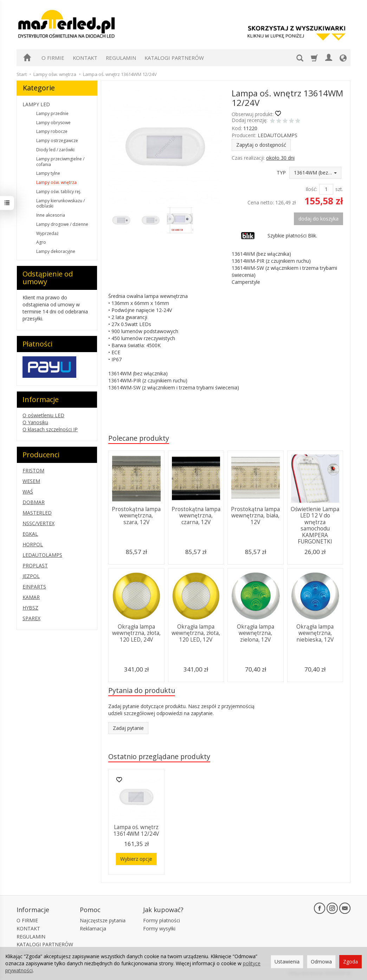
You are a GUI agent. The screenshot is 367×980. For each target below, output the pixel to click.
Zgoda (350, 962)
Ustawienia (287, 962)
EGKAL (30, 534)
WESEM (31, 481)
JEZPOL (31, 576)
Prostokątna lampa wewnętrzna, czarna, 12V (196, 516)
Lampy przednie (52, 113)
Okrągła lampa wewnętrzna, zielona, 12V (256, 633)
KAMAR (31, 597)
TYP (281, 173)
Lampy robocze (52, 131)
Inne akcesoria (51, 215)
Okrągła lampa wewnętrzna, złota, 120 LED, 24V (136, 633)
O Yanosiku (35, 422)
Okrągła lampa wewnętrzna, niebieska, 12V (315, 633)
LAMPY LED (36, 104)
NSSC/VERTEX (38, 523)
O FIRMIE (53, 58)
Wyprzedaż (47, 233)
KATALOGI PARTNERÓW (174, 58)
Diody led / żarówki (55, 150)
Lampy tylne (48, 173)
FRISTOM (33, 470)
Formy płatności (162, 920)
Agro (41, 242)
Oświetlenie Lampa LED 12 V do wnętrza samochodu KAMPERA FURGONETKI (315, 525)
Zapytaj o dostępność (261, 145)
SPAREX (31, 618)
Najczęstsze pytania (103, 920)
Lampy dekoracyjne (56, 251)
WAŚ (28, 492)
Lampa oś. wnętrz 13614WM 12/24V (136, 830)
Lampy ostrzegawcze (57, 141)
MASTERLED (37, 513)
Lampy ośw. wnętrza (56, 182)
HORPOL (33, 544)
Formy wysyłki (159, 928)
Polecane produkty (139, 438)
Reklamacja (93, 928)
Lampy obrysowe (53, 123)
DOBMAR (34, 502)
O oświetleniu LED (43, 415)
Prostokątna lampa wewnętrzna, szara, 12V (136, 516)
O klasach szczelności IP (50, 429)
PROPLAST (35, 565)
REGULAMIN (121, 58)
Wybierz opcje (136, 859)
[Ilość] (326, 189)
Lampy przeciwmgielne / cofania (60, 162)
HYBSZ (30, 608)
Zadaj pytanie (128, 728)
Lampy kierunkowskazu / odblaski (60, 203)
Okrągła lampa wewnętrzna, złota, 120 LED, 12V (196, 633)
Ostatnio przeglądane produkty (159, 756)
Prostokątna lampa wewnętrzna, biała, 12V (255, 516)
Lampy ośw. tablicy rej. (59, 192)
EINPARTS (34, 587)
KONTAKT (85, 58)
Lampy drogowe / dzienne (62, 224)
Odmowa (321, 962)
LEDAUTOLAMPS (278, 135)
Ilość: (311, 189)
